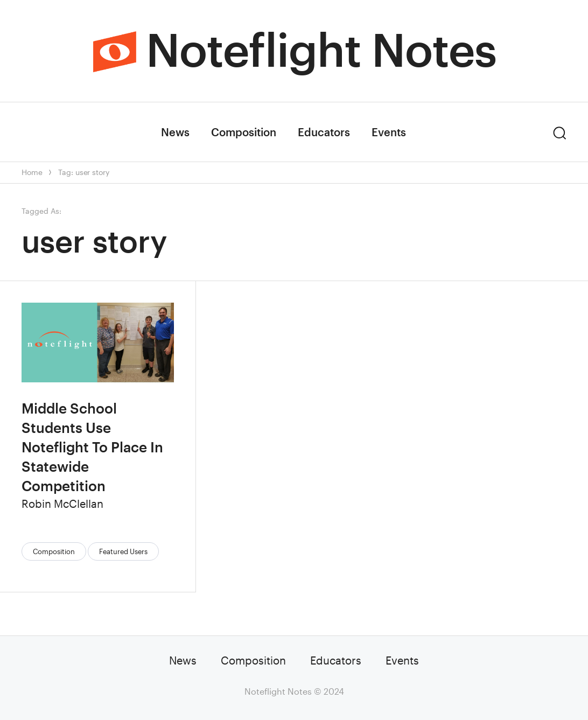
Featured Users (123, 551)
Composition (244, 132)
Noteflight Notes (321, 49)
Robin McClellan (62, 504)
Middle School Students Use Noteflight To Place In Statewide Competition (92, 447)
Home (32, 172)
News (175, 132)
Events (389, 132)
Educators (324, 132)
